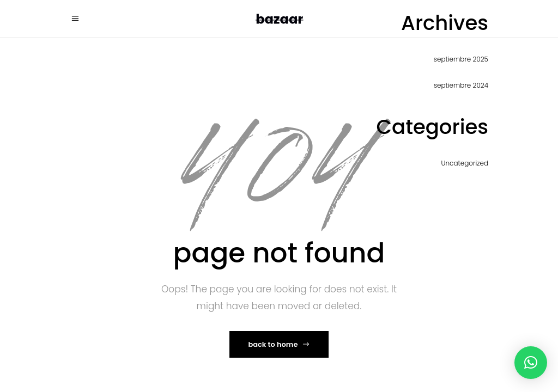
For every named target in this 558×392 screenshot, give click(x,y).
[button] (531, 363)
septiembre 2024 (461, 85)
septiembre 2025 (461, 59)
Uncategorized (465, 163)
